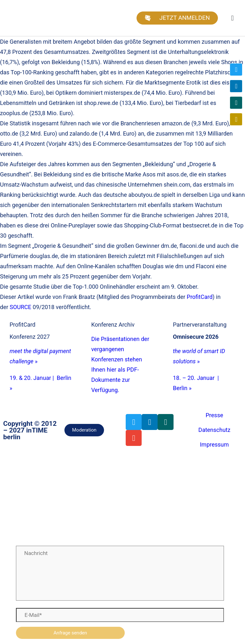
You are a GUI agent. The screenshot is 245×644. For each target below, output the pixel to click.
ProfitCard (200, 297)
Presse (215, 415)
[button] (232, 18)
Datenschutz (214, 430)
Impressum (215, 444)
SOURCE (20, 307)
